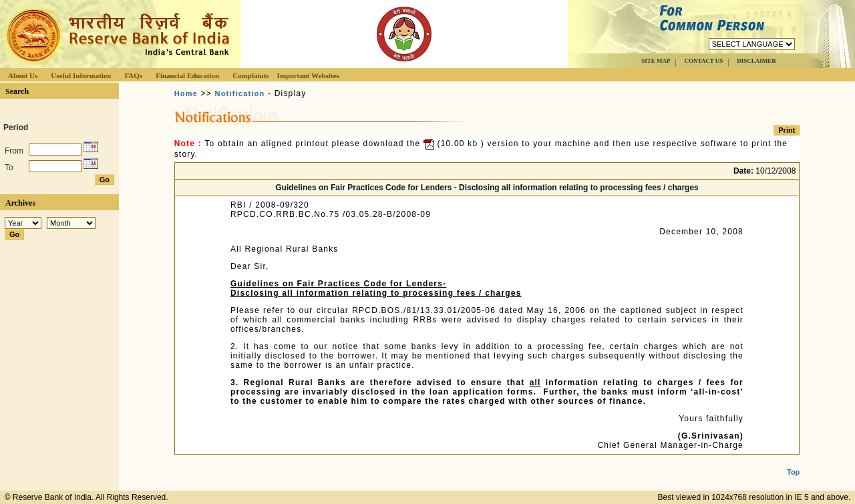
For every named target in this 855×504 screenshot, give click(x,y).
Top (793, 461)
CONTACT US (703, 61)
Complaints (250, 75)
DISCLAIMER (756, 61)
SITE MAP (656, 61)
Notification (240, 93)
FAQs (133, 75)
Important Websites (308, 75)
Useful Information (81, 75)
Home (186, 93)
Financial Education (187, 75)
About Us (23, 75)
